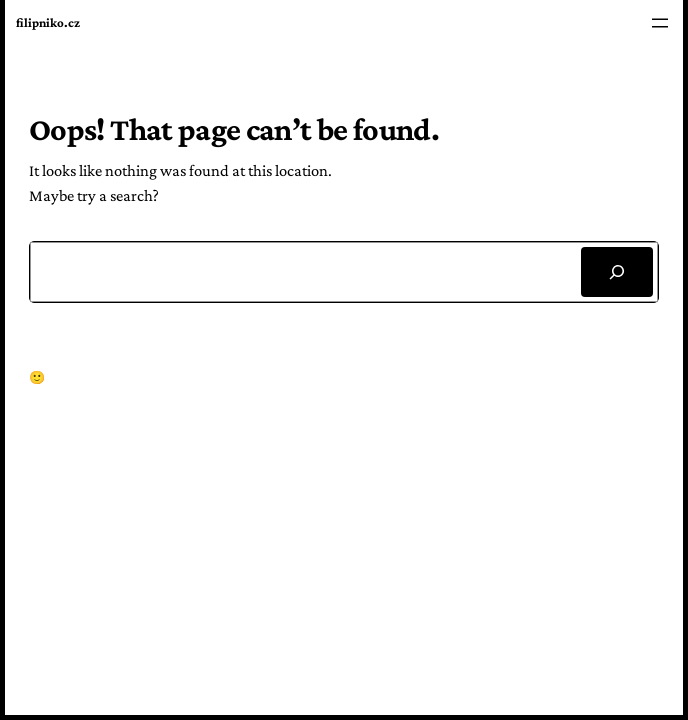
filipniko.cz (48, 22)
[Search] (617, 272)
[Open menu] (660, 23)
